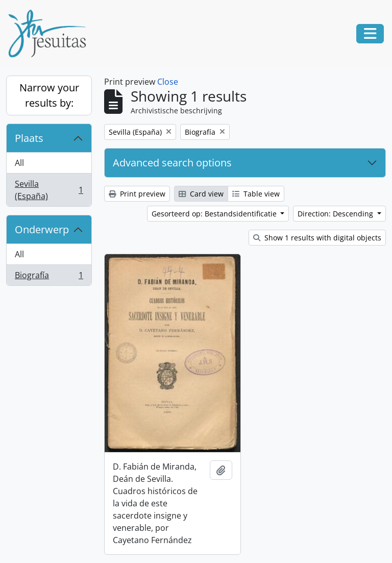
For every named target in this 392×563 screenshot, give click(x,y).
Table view (256, 194)
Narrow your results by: (49, 95)
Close (168, 82)
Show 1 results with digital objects (317, 238)
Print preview (137, 194)
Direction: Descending (336, 214)
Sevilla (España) (49, 190)
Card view (201, 194)
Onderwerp (42, 229)
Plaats (29, 138)
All (19, 163)
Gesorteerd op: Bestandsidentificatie (215, 214)
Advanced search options (172, 163)
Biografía (49, 277)
